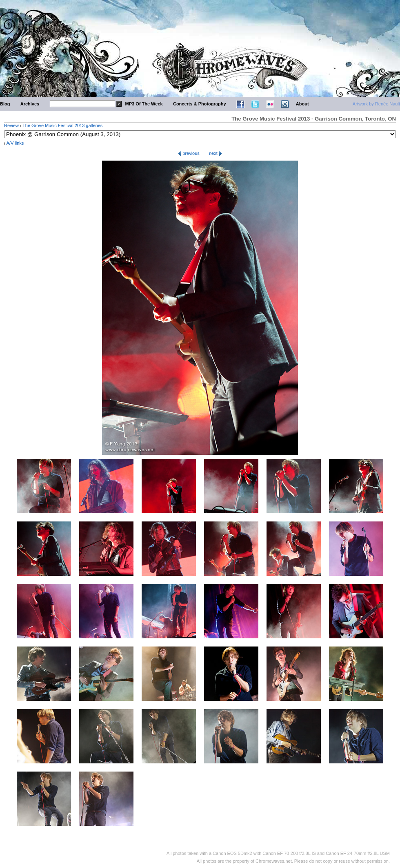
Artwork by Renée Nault (376, 104)
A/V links (15, 143)
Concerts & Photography (200, 104)
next (216, 153)
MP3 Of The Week (144, 104)
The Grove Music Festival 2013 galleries (62, 125)
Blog (5, 104)
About (302, 104)
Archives (30, 104)
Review (11, 125)
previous (189, 153)
